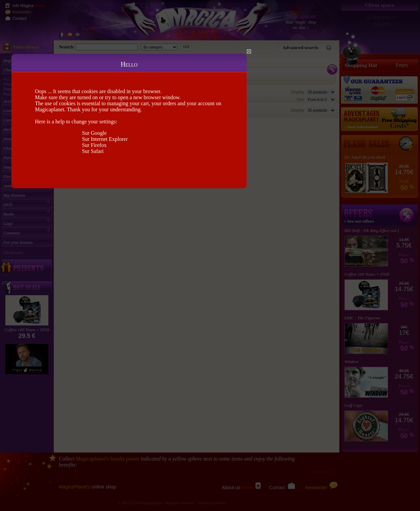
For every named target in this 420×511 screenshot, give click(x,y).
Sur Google (94, 133)
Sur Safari (93, 151)
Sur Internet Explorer (105, 139)
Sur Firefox (94, 145)
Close (249, 51)
